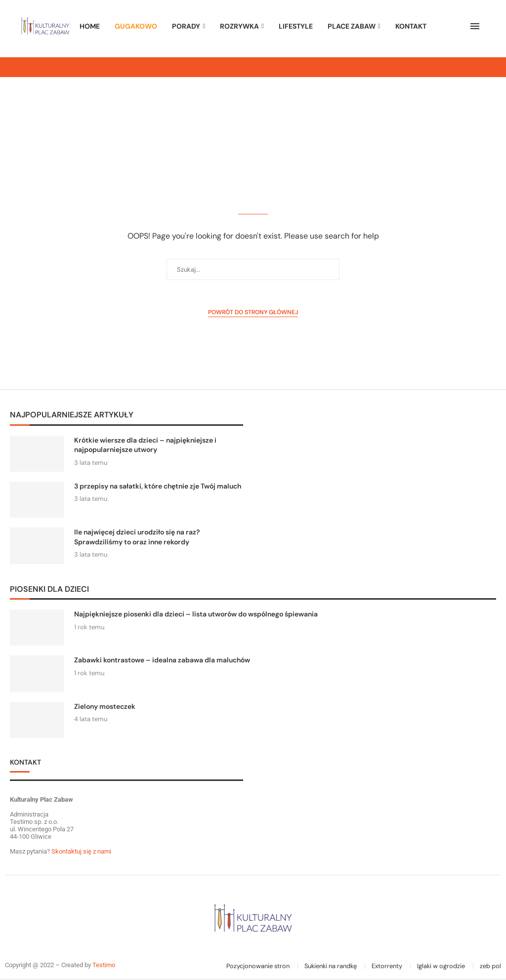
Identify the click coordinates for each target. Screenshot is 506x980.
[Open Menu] (475, 26)
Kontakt (411, 26)
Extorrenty (387, 966)
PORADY (186, 26)
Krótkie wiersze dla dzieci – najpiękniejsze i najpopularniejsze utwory (145, 445)
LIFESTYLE (296, 26)
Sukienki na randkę (331, 966)
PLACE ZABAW (352, 26)
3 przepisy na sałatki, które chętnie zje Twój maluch (158, 486)
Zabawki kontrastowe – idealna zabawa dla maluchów (162, 660)
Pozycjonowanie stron (258, 966)
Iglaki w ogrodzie (441, 966)
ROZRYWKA (239, 26)
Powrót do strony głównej (253, 312)
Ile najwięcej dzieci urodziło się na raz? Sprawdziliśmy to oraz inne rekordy (137, 537)
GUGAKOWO (136, 26)
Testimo (104, 965)
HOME (90, 26)
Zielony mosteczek (105, 706)
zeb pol (490, 966)
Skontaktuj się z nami (81, 851)
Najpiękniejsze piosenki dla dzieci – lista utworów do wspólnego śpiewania (196, 614)
